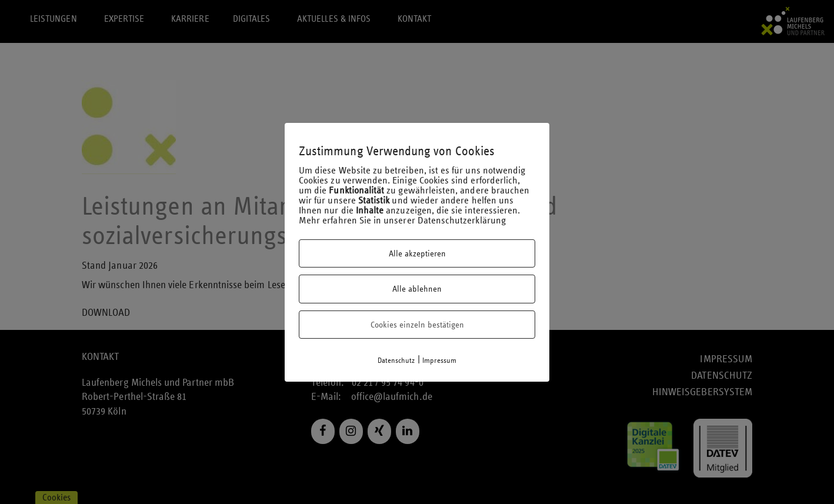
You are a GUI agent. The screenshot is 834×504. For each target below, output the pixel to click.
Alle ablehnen (417, 289)
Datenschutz (396, 361)
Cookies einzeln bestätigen (417, 325)
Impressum (440, 361)
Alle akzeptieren (417, 253)
